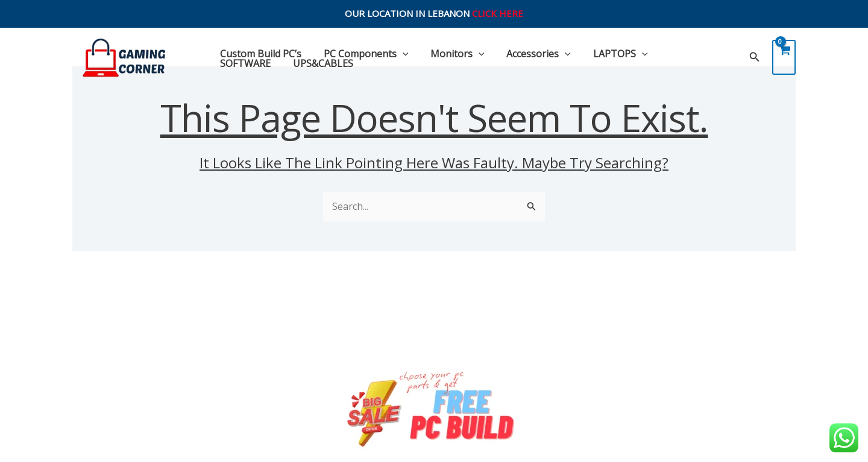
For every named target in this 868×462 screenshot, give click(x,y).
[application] (398, 54)
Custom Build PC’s (259, 54)
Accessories (529, 54)
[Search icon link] (755, 57)
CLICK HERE (498, 13)
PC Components (362, 54)
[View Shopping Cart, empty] (784, 57)
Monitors (451, 54)
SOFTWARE (679, 54)
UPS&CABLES (249, 63)
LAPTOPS (608, 54)
